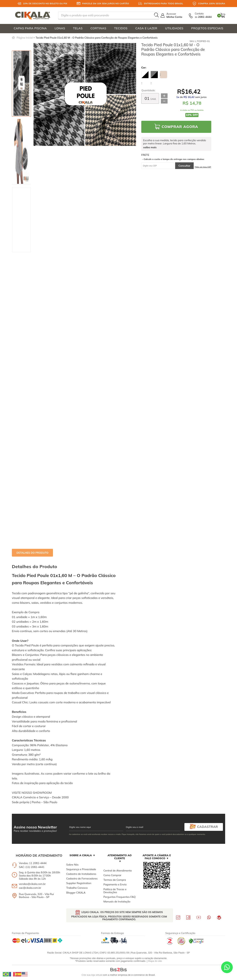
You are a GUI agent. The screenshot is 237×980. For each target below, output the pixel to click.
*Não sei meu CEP (203, 167)
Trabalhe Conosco (77, 888)
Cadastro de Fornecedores (82, 879)
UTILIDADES (174, 28)
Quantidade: (148, 90)
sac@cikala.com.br (30, 888)
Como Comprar (112, 875)
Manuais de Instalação (117, 902)
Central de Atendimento (117, 871)
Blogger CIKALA (76, 893)
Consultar (184, 166)
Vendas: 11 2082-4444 (33, 863)
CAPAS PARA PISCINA (30, 28)
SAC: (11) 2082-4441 (32, 867)
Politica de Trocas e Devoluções (115, 891)
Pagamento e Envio (115, 884)
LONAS (60, 28)
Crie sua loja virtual (92, 975)
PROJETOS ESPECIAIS (207, 28)
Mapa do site (155, 961)
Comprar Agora (180, 127)
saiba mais (150, 147)
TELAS (78, 28)
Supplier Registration (79, 883)
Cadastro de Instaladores (81, 874)
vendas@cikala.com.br (32, 884)
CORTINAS (98, 28)
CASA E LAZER (146, 28)
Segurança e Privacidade (81, 869)
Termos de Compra (115, 880)
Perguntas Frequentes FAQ (119, 897)
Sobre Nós (72, 865)
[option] (21, 84)
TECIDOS (121, 28)
